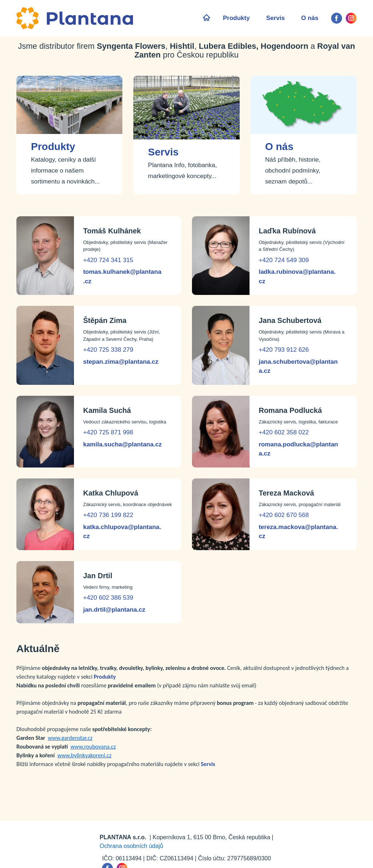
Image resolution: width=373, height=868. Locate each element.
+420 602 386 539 (108, 598)
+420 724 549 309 (284, 260)
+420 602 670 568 (284, 515)
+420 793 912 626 (284, 350)
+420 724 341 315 (108, 260)
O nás (310, 18)
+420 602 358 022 (284, 432)
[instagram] (351, 18)
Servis (276, 18)
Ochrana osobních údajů (131, 846)
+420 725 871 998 (108, 432)
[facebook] (337, 18)
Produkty (236, 18)
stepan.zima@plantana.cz (121, 362)
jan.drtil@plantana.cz (114, 610)
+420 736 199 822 (108, 515)
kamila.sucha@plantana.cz (122, 444)
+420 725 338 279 (108, 350)
